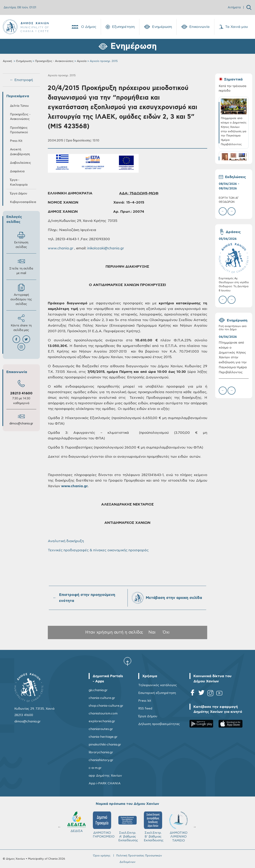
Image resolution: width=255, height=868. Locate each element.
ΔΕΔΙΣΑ (153, 822)
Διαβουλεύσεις (21, 163)
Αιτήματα (234, 7)
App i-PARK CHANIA (105, 783)
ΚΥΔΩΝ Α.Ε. (127, 823)
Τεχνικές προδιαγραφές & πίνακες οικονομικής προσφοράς (98, 550)
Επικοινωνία (195, 27)
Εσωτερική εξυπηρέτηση (157, 693)
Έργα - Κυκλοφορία (19, 182)
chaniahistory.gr (101, 760)
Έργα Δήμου (19, 193)
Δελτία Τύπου (19, 106)
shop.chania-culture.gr (106, 706)
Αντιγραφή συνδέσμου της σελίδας (21, 295)
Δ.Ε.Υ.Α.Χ (102, 823)
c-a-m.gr (95, 768)
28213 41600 (21, 393)
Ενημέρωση (158, 27)
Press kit (145, 701)
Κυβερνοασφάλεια (23, 202)
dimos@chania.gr (21, 424)
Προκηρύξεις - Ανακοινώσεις (54, 61)
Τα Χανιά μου (233, 27)
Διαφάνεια (17, 171)
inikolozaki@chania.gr (106, 248)
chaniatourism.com (103, 713)
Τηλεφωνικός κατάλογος (158, 685)
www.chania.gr (61, 248)
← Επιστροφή (21, 80)
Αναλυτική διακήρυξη (66, 541)
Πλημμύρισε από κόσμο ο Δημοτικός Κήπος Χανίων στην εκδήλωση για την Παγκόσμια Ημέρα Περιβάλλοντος (233, 357)
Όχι (166, 632)
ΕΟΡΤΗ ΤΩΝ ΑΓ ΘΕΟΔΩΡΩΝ (229, 200)
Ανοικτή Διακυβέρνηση (20, 152)
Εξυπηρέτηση (120, 27)
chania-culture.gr (102, 698)
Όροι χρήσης (102, 856)
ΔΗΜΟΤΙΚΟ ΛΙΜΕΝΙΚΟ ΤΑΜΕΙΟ (76, 827)
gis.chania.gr (98, 690)
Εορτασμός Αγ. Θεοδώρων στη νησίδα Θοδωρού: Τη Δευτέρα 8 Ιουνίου (234, 285)
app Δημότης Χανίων (105, 776)
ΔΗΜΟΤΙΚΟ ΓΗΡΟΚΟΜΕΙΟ (180, 825)
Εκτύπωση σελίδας (21, 240)
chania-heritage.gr (103, 737)
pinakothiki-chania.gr (105, 745)
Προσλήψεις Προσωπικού (19, 130)
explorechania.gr (102, 721)
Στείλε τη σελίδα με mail (21, 266)
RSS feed (145, 708)
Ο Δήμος (84, 27)
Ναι (152, 632)
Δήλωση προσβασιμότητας (159, 724)
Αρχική (7, 61)
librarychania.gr (101, 752)
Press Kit (16, 141)
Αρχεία (82, 61)
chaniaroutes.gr (101, 729)
